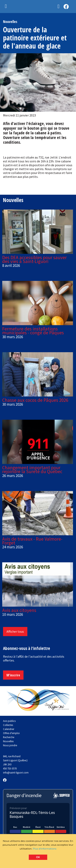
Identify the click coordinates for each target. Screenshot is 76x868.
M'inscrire (13, 675)
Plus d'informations (45, 849)
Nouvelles (8, 741)
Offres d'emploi (11, 733)
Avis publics (9, 721)
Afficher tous (15, 631)
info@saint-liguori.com (16, 772)
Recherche (9, 737)
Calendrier (9, 729)
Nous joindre (10, 745)
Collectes (8, 725)
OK (38, 857)
